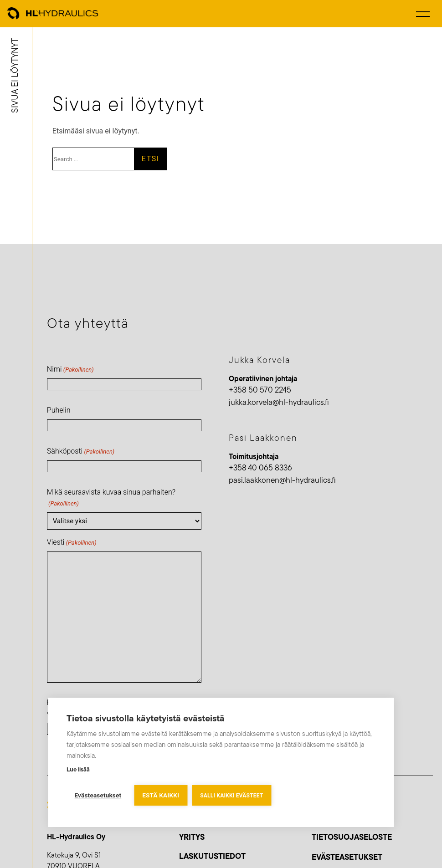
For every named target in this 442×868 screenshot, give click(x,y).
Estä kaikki (161, 795)
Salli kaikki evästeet (231, 796)
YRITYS (192, 838)
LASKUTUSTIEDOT (212, 857)
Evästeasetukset (347, 858)
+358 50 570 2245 (260, 391)
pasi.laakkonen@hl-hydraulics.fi (282, 481)
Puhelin (59, 410)
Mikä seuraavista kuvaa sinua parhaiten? (111, 498)
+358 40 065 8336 (260, 468)
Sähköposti (81, 452)
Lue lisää (78, 770)
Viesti (72, 543)
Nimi (70, 370)
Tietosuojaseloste (352, 838)
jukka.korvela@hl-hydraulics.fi (279, 403)
